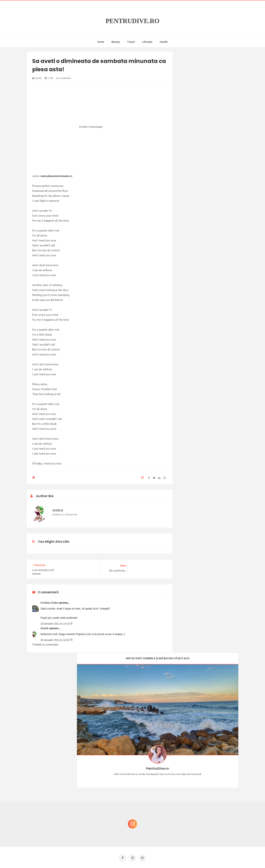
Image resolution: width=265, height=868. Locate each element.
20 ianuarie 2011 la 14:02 (55, 638)
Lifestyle (147, 42)
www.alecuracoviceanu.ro (56, 176)
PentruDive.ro (133, 21)
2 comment (63, 78)
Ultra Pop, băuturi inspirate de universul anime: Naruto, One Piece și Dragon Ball (209, 829)
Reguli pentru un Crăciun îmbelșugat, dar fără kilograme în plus (210, 792)
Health (164, 42)
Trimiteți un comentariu (45, 643)
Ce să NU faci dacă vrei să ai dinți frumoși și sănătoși (207, 810)
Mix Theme (163, 858)
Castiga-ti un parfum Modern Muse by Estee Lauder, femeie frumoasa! (209, 757)
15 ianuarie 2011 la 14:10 (55, 622)
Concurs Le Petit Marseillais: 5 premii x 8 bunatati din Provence (210, 774)
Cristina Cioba (50, 601)
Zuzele (45, 626)
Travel (131, 42)
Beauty (116, 42)
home (101, 42)
